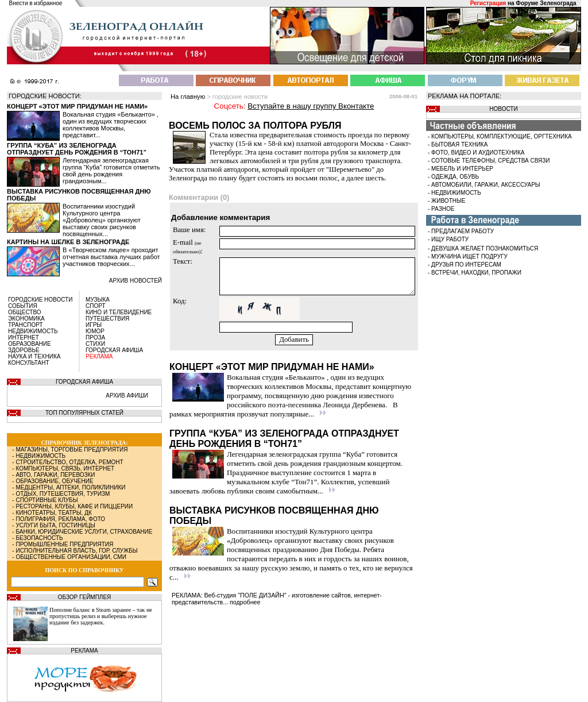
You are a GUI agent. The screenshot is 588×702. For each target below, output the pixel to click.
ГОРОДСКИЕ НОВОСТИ (40, 300)
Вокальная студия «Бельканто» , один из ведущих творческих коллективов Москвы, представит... (111, 125)
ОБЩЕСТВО (25, 312)
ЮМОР (95, 331)
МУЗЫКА (98, 300)
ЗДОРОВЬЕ (24, 350)
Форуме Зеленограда (546, 3)
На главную (188, 97)
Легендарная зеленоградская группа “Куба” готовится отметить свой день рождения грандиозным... (111, 171)
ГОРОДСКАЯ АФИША (114, 350)
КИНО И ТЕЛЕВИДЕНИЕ (119, 312)
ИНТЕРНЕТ (24, 338)
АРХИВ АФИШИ (127, 396)
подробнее (245, 602)
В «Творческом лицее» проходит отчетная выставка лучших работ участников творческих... (111, 257)
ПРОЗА (95, 338)
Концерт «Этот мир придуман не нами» (77, 106)
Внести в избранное (36, 3)
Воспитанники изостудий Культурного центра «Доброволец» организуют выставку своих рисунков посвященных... (102, 220)
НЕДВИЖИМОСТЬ (33, 331)
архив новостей (136, 281)
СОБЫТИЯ (23, 306)
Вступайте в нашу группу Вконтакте (311, 106)
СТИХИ (95, 344)
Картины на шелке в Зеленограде (68, 242)
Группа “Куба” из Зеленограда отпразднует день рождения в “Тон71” (77, 149)
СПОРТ (96, 306)
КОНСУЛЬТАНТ (29, 363)
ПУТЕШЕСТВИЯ (107, 319)
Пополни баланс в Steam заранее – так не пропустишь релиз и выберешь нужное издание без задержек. (101, 616)
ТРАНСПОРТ (26, 325)
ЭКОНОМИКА (26, 319)
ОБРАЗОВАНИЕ (30, 344)
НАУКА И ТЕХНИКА (34, 356)
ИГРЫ (94, 325)
